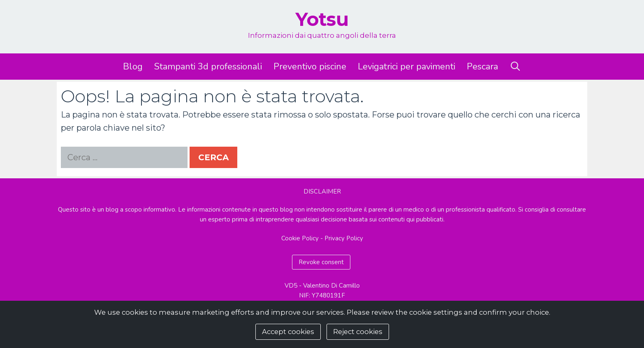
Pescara (482, 67)
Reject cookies (358, 332)
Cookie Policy (300, 238)
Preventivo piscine (310, 67)
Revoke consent (321, 262)
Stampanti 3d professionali (208, 67)
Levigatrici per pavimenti (407, 67)
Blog (133, 67)
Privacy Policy (344, 238)
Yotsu (322, 19)
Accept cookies (288, 332)
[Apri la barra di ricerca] (515, 67)
